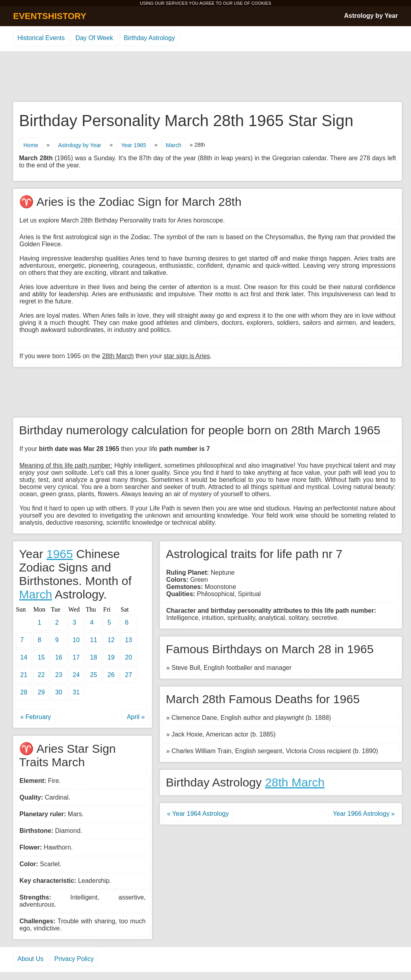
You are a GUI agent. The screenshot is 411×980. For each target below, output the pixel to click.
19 (111, 657)
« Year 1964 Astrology (198, 814)
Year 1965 (133, 145)
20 (129, 657)
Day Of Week (94, 38)
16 (59, 657)
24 (76, 675)
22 (41, 675)
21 (24, 675)
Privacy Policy (74, 959)
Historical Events (41, 38)
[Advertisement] (205, 77)
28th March (295, 782)
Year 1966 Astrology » (364, 814)
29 (41, 692)
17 (76, 657)
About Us (31, 959)
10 (76, 640)
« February (36, 717)
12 (111, 640)
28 (24, 692)
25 (94, 675)
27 (129, 675)
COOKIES (261, 3)
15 (41, 657)
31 (76, 692)
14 (24, 657)
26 (111, 675)
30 (59, 692)
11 (94, 640)
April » (136, 717)
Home (31, 145)
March (174, 145)
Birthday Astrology (149, 38)
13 (129, 640)
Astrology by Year (371, 16)
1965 (60, 554)
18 (94, 657)
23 (59, 675)
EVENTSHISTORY (50, 16)
